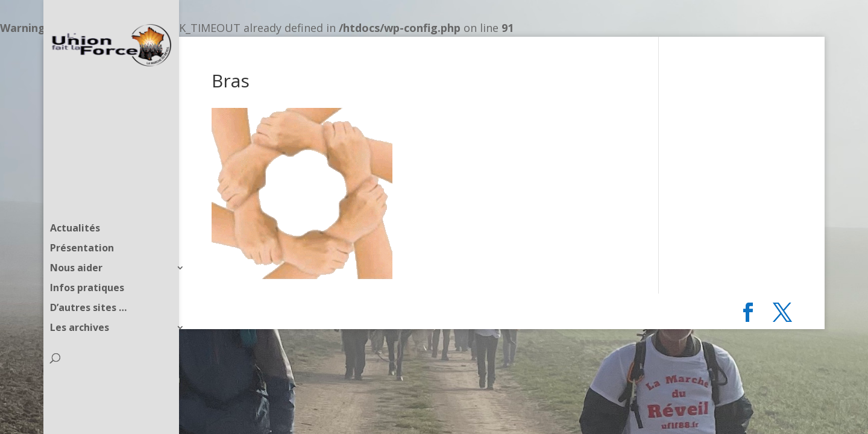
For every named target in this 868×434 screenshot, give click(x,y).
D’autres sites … (88, 284)
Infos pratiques (87, 264)
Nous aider (76, 244)
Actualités (75, 204)
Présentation (82, 224)
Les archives (80, 304)
